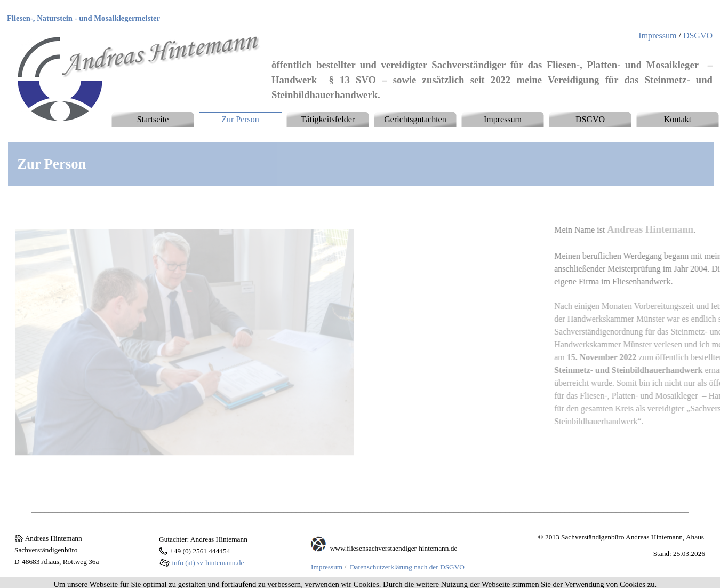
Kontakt (678, 119)
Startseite (153, 119)
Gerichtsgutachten (415, 119)
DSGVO (698, 35)
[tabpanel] (128, 18)
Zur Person (240, 119)
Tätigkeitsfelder (328, 119)
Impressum (657, 35)
